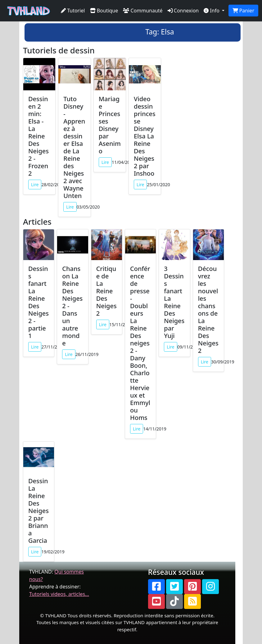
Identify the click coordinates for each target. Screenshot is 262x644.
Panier (243, 11)
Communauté (143, 11)
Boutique (104, 11)
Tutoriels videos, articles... (59, 594)
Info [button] (212, 11)
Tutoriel (73, 11)
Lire (35, 185)
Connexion (183, 11)
